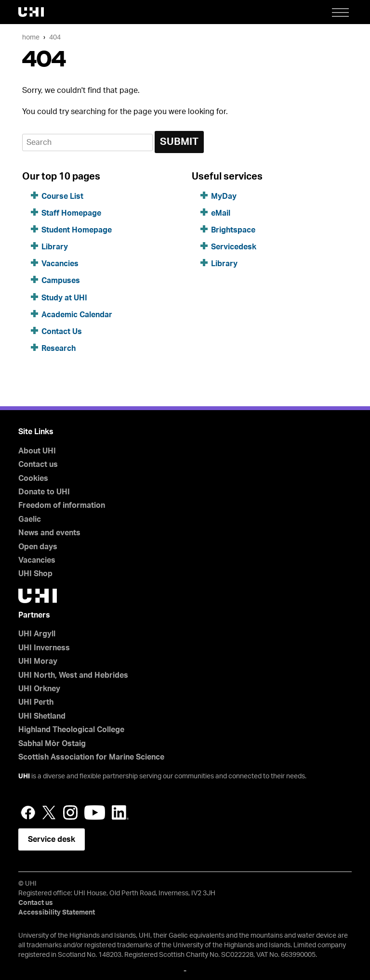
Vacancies (60, 264)
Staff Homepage (71, 213)
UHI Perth (36, 702)
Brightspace (233, 230)
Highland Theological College (71, 730)
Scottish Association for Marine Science (91, 757)
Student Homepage (77, 230)
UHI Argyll (37, 634)
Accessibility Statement (57, 913)
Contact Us (62, 332)
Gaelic (30, 519)
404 (55, 37)
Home (31, 37)
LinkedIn (120, 812)
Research (59, 348)
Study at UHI (64, 298)
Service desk (52, 839)
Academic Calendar (77, 315)
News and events (49, 533)
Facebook (28, 812)
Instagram (70, 812)
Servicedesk (234, 247)
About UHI (37, 451)
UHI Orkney (39, 689)
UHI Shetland (42, 716)
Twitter (49, 812)
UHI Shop (35, 574)
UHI (24, 776)
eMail (221, 213)
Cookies (33, 478)
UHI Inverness (44, 648)
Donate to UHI (44, 492)
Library (55, 247)
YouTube (95, 812)
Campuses (61, 281)
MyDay (224, 196)
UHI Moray (38, 661)
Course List (62, 196)
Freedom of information (62, 505)
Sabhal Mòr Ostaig (52, 744)
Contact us (38, 464)
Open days (38, 547)
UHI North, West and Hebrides (73, 675)
